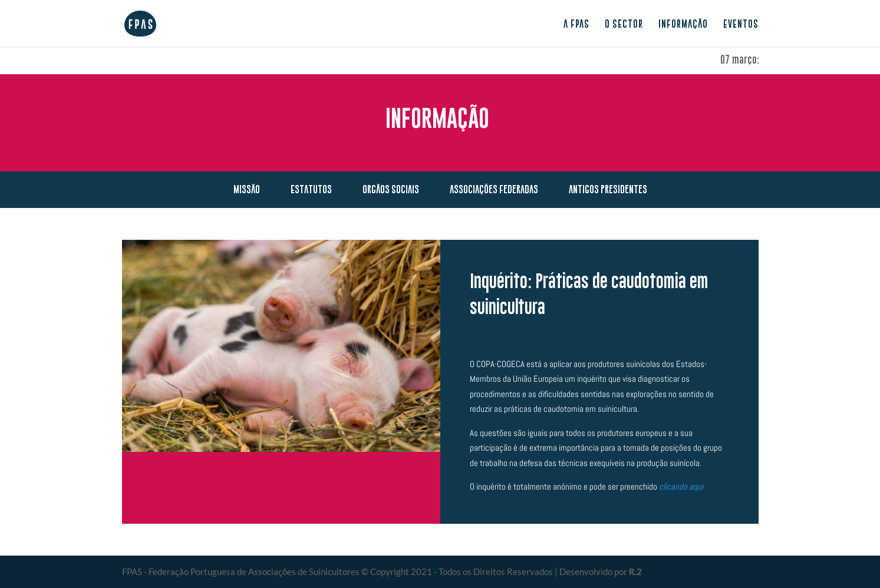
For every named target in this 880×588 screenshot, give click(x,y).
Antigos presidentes (608, 189)
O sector (624, 24)
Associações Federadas (494, 189)
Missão (247, 189)
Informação (683, 24)
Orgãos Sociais (391, 189)
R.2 (635, 572)
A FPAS (576, 24)
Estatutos (311, 189)
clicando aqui (681, 486)
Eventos (741, 24)
